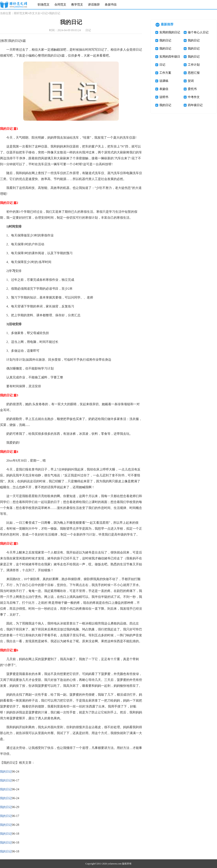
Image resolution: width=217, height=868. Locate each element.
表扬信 (164, 89)
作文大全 (35, 14)
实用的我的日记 (170, 32)
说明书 (164, 97)
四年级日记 (195, 105)
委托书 (192, 89)
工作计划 (194, 65)
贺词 (191, 81)
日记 (45, 14)
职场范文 (44, 5)
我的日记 (6, 772)
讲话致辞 (94, 5)
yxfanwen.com (115, 864)
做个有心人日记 (198, 32)
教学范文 (77, 5)
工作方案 (165, 73)
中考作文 (194, 97)
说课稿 (164, 81)
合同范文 (60, 5)
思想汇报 (194, 73)
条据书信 (111, 5)
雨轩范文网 (21, 14)
